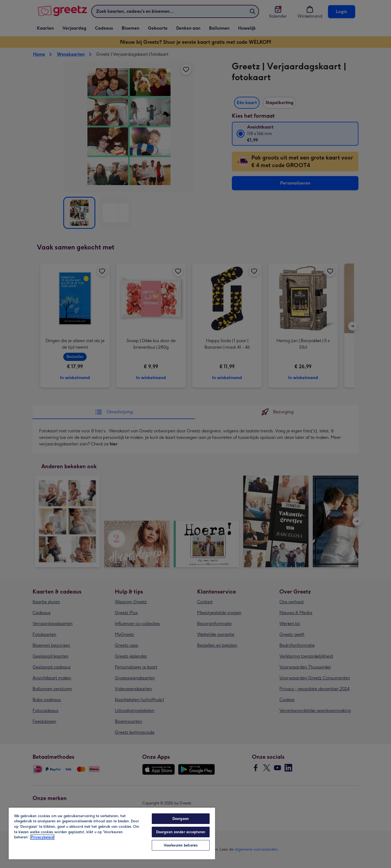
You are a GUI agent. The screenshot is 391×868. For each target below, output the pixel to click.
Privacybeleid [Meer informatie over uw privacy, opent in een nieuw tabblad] (42, 837)
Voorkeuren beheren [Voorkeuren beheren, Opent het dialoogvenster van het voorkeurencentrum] (181, 845)
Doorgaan (181, 819)
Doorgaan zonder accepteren (181, 832)
